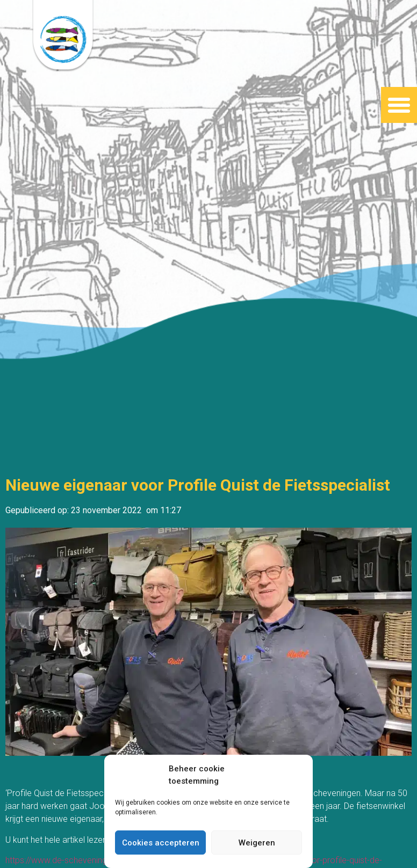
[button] (399, 105)
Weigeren (257, 843)
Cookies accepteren (161, 843)
